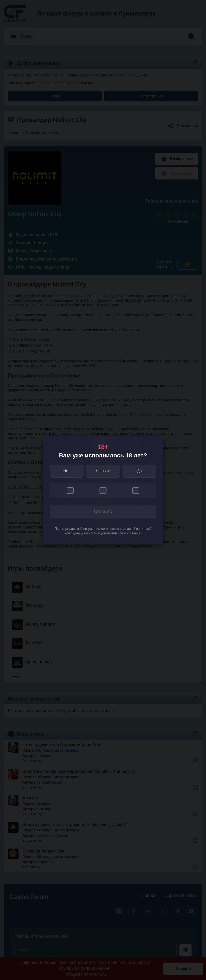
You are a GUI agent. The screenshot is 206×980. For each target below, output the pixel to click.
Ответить (103, 511)
